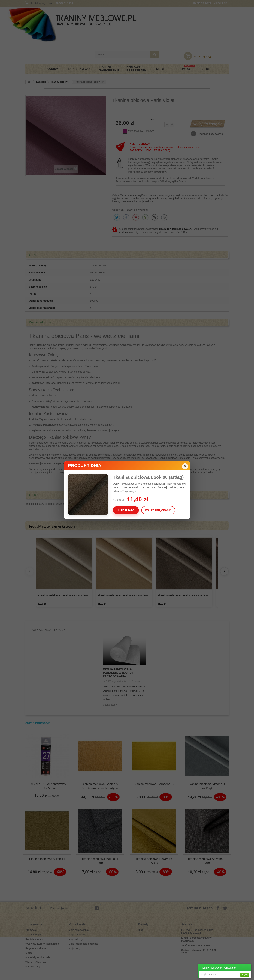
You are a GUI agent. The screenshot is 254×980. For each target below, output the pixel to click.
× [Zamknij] (185, 466)
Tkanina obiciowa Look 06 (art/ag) (148, 477)
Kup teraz (126, 510)
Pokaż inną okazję (158, 510)
